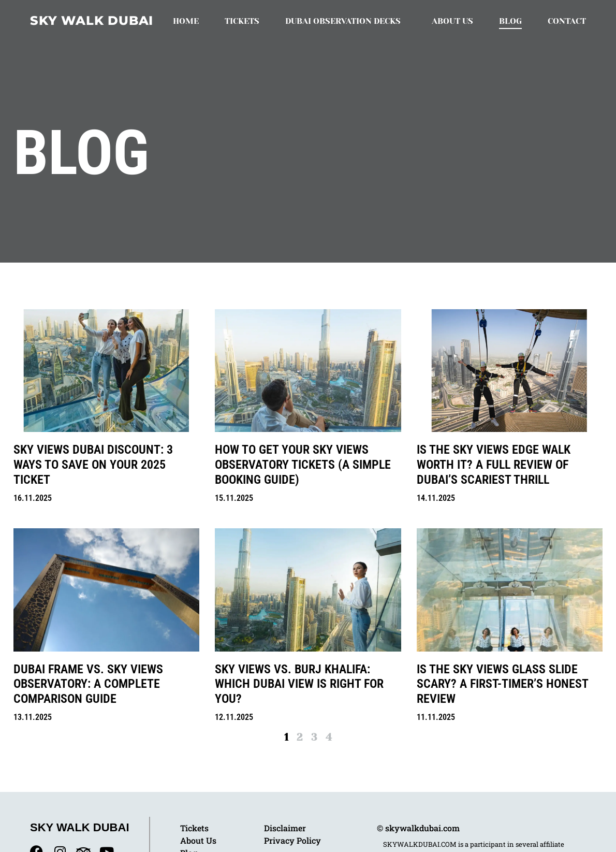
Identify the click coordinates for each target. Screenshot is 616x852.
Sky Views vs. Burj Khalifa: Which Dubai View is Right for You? (299, 684)
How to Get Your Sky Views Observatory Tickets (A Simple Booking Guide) (303, 465)
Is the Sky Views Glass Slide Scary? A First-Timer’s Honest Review (502, 684)
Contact (567, 21)
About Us (452, 21)
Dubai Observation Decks (346, 21)
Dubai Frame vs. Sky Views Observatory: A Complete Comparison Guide (88, 684)
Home (186, 21)
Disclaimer (285, 828)
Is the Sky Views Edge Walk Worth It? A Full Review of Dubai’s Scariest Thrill (494, 465)
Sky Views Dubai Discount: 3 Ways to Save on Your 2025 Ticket (93, 465)
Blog (510, 21)
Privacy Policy (292, 840)
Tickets (242, 21)
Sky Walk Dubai (92, 20)
